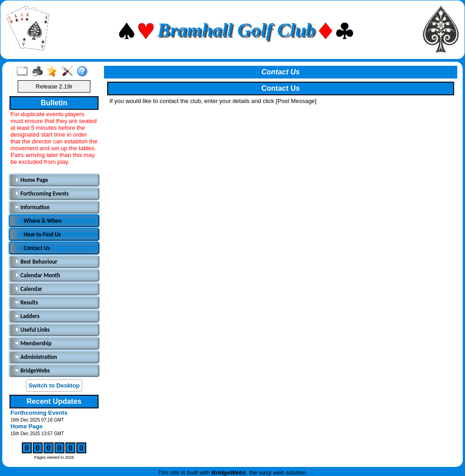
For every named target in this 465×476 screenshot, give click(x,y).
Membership (33, 343)
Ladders (27, 316)
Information (32, 207)
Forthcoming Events (42, 194)
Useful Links (32, 330)
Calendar (28, 289)
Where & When (43, 221)
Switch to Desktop (54, 385)
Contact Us (37, 248)
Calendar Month (37, 275)
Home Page (31, 180)
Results (26, 302)
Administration (36, 357)
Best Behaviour (36, 262)
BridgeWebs (32, 370)
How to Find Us (42, 234)
